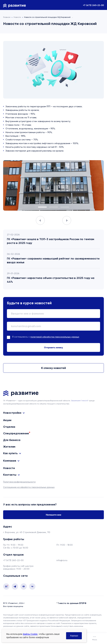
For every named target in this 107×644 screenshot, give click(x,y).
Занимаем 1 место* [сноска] (80, 401)
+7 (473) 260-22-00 (93, 5)
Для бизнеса (12, 440)
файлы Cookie (30, 634)
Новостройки (12, 413)
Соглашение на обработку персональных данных (29, 487)
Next (67, 220)
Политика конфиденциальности (19, 482)
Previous (40, 220)
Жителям (9, 447)
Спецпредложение (16, 433)
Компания (10, 461)
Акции (7, 420)
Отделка (9, 427)
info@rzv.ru (62, 560)
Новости (9, 468)
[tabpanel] (53, 185)
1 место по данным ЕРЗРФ (72, 603)
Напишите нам (53, 515)
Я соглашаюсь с (46, 337)
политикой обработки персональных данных (55, 337)
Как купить (10, 453)
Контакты (10, 475)
